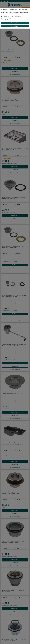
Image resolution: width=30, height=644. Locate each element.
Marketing (19, 16)
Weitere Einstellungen (6, 20)
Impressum (26, 14)
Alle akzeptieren (15, 23)
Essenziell (5, 16)
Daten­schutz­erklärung (16, 14)
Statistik (12, 16)
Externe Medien (6, 18)
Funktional (14, 18)
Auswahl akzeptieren (15, 26)
